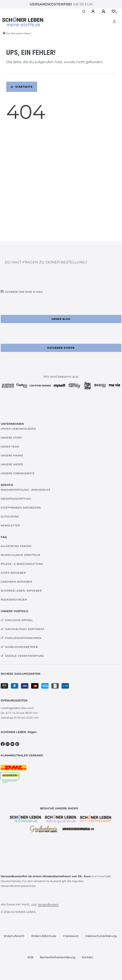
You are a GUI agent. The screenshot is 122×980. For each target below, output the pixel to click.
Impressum (71, 936)
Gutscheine (10, 517)
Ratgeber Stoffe (61, 348)
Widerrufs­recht (14, 936)
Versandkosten (48, 904)
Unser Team (10, 447)
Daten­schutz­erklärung (101, 936)
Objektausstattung (16, 499)
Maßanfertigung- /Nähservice (26, 490)
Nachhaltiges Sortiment (25, 629)
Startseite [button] (22, 87)
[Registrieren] (104, 11)
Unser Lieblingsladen (18, 429)
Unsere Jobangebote (18, 473)
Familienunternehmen (23, 638)
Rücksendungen (14, 600)
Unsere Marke (12, 456)
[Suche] (84, 11)
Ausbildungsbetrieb (21, 647)
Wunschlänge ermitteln (20, 555)
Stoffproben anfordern (21, 508)
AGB (30, 957)
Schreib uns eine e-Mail (24, 292)
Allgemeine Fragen (16, 546)
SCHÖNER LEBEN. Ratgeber (21, 591)
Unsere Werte (12, 464)
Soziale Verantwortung (25, 656)
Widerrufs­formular (44, 936)
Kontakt (87, 957)
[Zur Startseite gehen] (17, 33)
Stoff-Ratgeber (13, 573)
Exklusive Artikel (19, 620)
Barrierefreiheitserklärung (58, 957)
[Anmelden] (93, 11)
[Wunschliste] (113, 11)
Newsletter (10, 526)
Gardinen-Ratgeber (16, 582)
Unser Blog (61, 319)
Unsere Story (12, 438)
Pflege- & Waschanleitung (22, 564)
